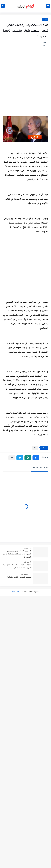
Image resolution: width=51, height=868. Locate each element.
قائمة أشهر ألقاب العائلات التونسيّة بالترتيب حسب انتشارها (17, 567)
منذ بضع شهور (24, 574)
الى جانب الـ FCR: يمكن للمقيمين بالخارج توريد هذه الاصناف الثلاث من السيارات (17, 554)
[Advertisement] (26, 80)
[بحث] (3, 6)
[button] (36, 458)
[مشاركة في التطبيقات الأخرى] (12, 458)
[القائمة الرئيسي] (48, 6)
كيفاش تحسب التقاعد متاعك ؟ (19, 577)
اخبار (45, 20)
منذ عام (27, 548)
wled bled (16, 592)
